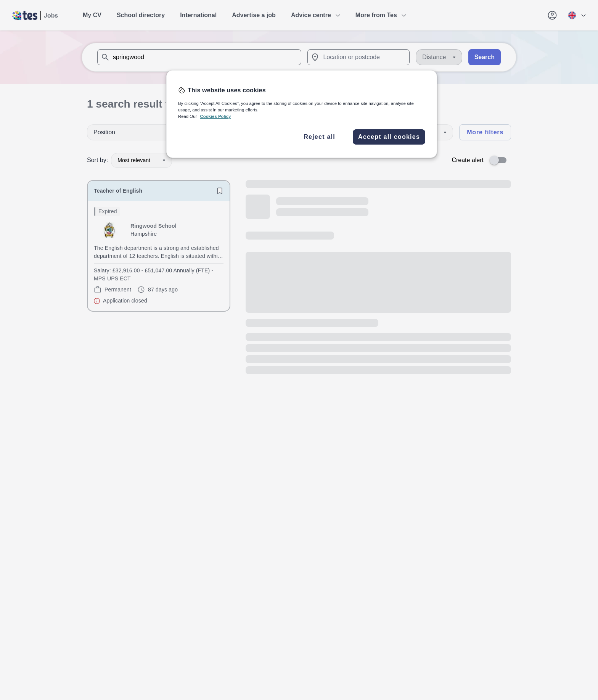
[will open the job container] (159, 256)
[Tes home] (35, 15)
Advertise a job (254, 15)
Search (485, 57)
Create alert (468, 160)
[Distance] (439, 57)
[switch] (500, 160)
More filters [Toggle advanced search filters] (485, 132)
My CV (92, 15)
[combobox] (199, 57)
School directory (141, 15)
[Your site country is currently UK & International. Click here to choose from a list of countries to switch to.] (577, 15)
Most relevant (141, 160)
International (198, 15)
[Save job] (220, 191)
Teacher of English (118, 191)
